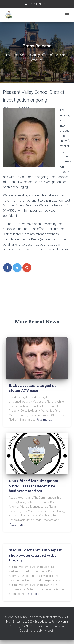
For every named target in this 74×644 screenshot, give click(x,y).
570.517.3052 (37, 4)
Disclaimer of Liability (33, 631)
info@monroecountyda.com (52, 626)
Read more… (44, 420)
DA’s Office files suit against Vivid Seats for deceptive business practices (34, 486)
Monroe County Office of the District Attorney (35, 617)
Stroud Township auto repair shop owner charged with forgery (35, 555)
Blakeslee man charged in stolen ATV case (32, 388)
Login (51, 631)
